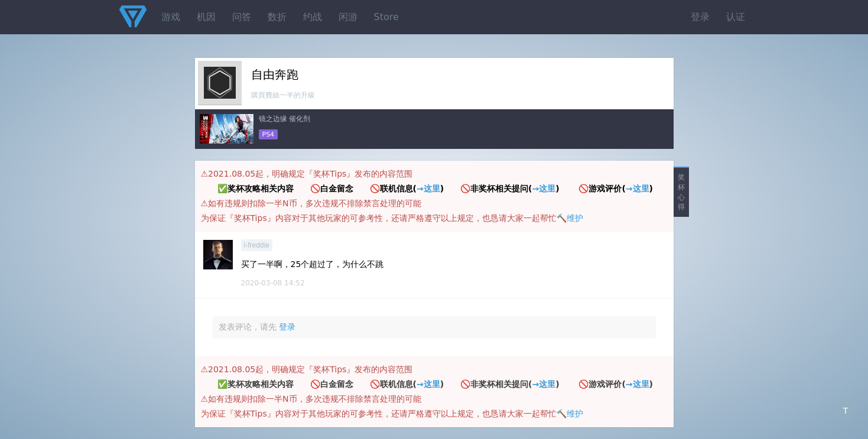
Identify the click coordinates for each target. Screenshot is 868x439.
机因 (206, 17)
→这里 (428, 188)
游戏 (171, 17)
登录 (700, 17)
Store (386, 17)
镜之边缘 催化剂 (285, 119)
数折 (277, 17)
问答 (242, 17)
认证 (736, 17)
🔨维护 (570, 218)
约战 (313, 17)
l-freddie (257, 245)
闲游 (348, 17)
